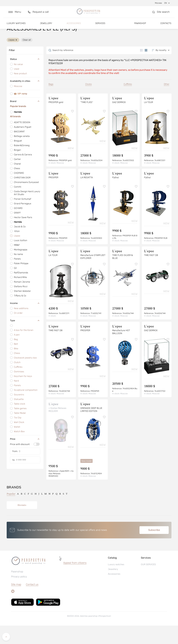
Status (25, 77)
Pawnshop (140, 26)
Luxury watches (16, 26)
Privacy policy (19, 595)
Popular (11, 512)
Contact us (32, 603)
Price (25, 457)
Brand (25, 119)
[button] (15, 13)
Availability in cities (25, 99)
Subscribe (154, 548)
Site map (16, 603)
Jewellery (46, 26)
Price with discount (20, 462)
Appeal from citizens (75, 581)
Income (25, 321)
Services (100, 26)
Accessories (74, 26)
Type (25, 338)
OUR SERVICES (148, 583)
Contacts (166, 26)
